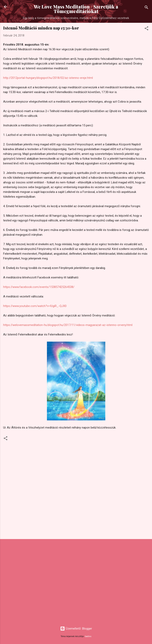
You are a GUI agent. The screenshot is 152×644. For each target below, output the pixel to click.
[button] (146, 29)
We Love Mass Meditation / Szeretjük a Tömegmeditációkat (76, 9)
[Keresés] (146, 8)
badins (88, 636)
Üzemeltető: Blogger (76, 629)
